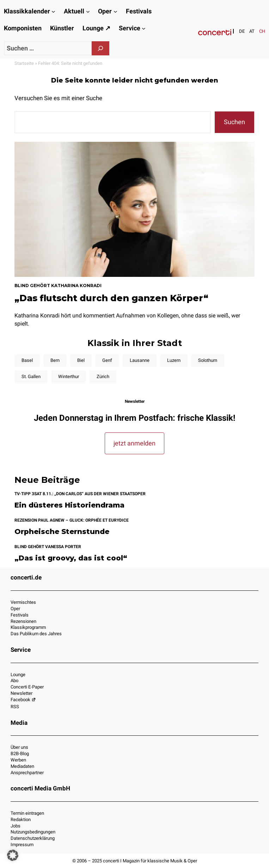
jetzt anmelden (134, 443)
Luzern (174, 360)
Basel (27, 360)
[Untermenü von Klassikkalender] (53, 11)
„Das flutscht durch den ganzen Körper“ (111, 298)
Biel (81, 360)
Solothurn (208, 360)
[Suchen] (100, 48)
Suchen (234, 122)
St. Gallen (31, 377)
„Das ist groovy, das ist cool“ (71, 558)
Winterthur (69, 377)
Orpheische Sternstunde (62, 532)
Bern (55, 360)
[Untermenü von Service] (144, 28)
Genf (107, 360)
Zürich (103, 377)
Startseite (24, 63)
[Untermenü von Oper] (115, 11)
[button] (13, 855)
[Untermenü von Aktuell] (88, 11)
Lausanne (140, 360)
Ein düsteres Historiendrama (69, 505)
